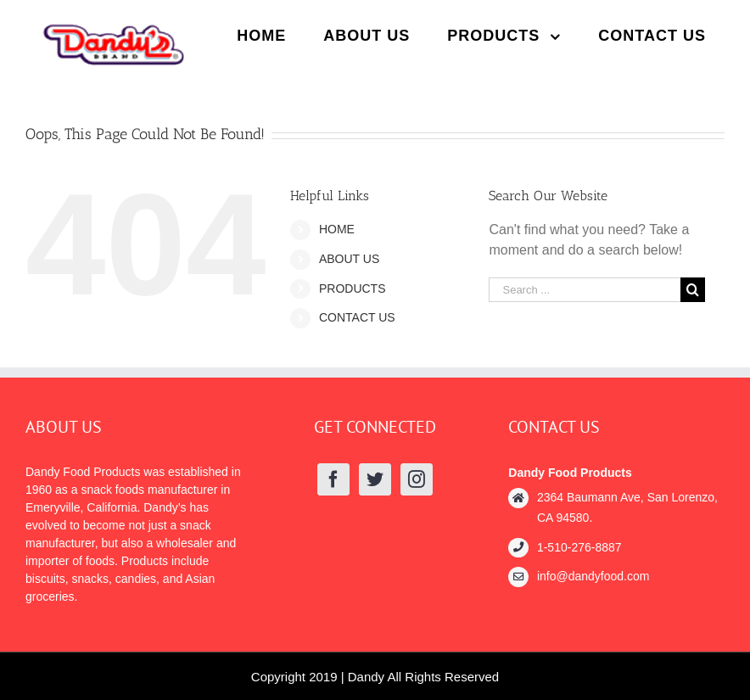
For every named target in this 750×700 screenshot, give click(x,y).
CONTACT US (357, 317)
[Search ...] (585, 290)
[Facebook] (333, 479)
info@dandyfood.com (593, 576)
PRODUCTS (353, 288)
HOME (337, 229)
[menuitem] (261, 36)
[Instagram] (417, 479)
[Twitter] (375, 479)
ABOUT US (349, 259)
